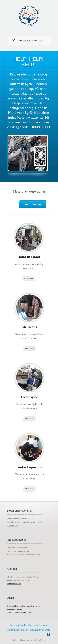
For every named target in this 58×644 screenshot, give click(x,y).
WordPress (41, 640)
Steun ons (29, 327)
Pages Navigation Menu (28, 41)
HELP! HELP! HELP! (28, 62)
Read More (29, 278)
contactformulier (14, 584)
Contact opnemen (29, 467)
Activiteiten (33, 204)
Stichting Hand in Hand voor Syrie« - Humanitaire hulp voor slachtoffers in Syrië (28, 628)
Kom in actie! (12, 525)
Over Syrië (29, 397)
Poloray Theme (19, 640)
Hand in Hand (29, 257)
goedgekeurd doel (15, 609)
